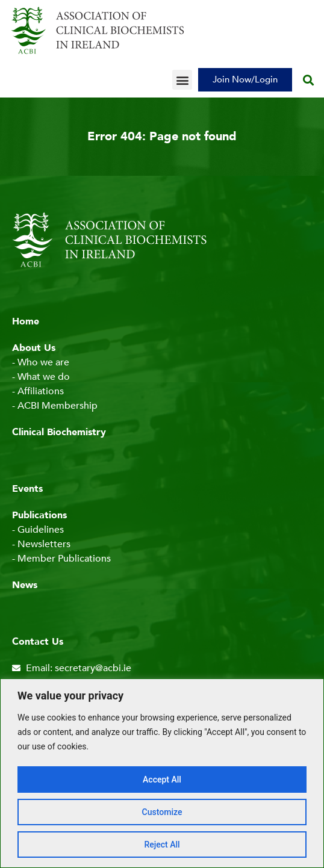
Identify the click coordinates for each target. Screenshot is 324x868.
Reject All (162, 845)
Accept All (162, 780)
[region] (162, 773)
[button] (182, 80)
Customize (162, 812)
